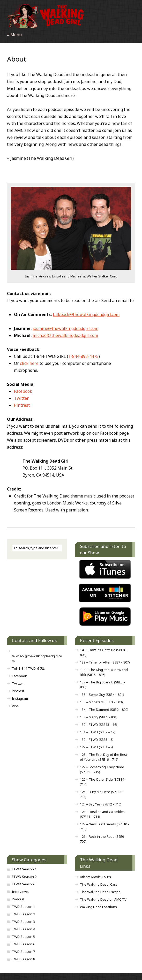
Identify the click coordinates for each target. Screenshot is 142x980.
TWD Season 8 (23, 959)
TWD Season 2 (23, 914)
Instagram (20, 698)
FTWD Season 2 (24, 877)
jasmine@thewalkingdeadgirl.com (65, 328)
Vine (15, 706)
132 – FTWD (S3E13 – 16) (99, 725)
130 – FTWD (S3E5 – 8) (97, 740)
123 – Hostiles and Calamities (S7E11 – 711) (102, 814)
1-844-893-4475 (83, 356)
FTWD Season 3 (24, 884)
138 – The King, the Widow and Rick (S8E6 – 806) (104, 672)
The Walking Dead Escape (100, 892)
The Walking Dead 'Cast (98, 884)
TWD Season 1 (23, 907)
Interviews (20, 892)
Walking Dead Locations (98, 907)
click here (29, 363)
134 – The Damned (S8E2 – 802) (104, 710)
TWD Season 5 (23, 937)
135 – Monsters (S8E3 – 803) (101, 702)
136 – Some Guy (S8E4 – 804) (102, 695)
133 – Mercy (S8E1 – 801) (99, 717)
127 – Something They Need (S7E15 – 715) (102, 769)
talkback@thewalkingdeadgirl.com (86, 314)
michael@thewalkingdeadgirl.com (65, 335)
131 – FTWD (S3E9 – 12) (98, 732)
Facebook (23, 391)
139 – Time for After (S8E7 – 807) (105, 662)
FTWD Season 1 (24, 869)
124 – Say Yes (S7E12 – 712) (101, 804)
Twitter (21, 398)
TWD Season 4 (23, 929)
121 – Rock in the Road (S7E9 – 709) (103, 839)
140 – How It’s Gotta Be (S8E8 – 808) (104, 652)
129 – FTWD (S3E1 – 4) (97, 747)
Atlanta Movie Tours (95, 877)
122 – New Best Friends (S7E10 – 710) (105, 827)
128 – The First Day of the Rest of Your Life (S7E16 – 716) (103, 757)
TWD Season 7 (23, 952)
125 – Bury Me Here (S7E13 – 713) (102, 794)
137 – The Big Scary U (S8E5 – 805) (103, 685)
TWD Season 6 (23, 944)
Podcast (18, 899)
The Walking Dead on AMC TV (103, 899)
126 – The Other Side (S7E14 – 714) (103, 782)
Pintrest (22, 405)
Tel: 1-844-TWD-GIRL (28, 668)
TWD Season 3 (23, 922)
